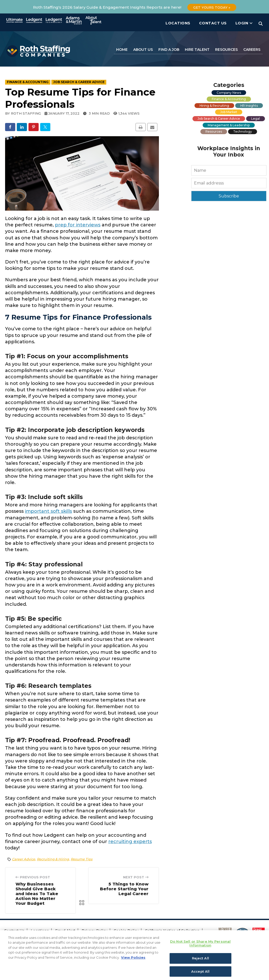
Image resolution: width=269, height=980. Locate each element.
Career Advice (24, 859)
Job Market (229, 112)
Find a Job (169, 50)
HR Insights (249, 106)
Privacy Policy (94, 931)
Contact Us (213, 23)
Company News (229, 93)
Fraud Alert (65, 931)
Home (122, 50)
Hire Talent (197, 50)
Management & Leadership (229, 125)
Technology (243, 131)
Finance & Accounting (229, 99)
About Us (143, 50)
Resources (226, 50)
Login (244, 23)
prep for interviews (78, 225)
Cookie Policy (126, 931)
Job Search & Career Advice (219, 119)
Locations (178, 23)
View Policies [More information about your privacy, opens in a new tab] (133, 965)
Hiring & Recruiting (214, 106)
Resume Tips (82, 859)
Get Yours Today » (212, 7)
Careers (252, 50)
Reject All (200, 966)
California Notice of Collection (172, 931)
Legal (256, 119)
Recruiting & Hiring (53, 859)
